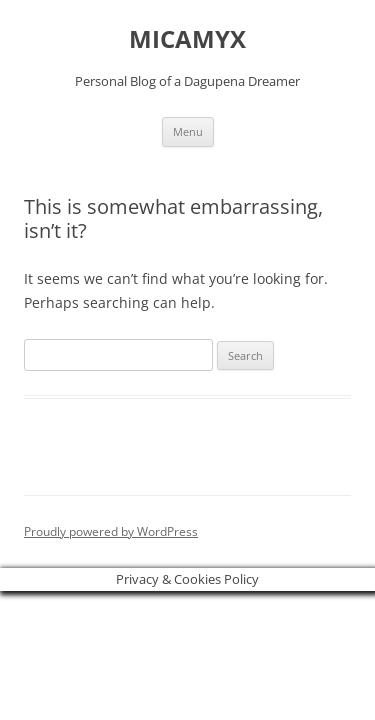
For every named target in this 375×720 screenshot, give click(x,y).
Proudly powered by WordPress (111, 531)
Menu (188, 131)
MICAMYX (187, 39)
